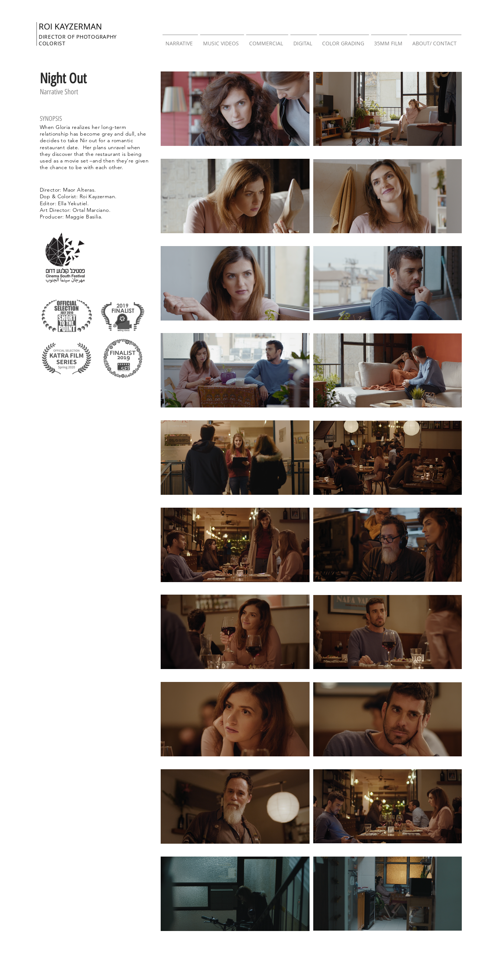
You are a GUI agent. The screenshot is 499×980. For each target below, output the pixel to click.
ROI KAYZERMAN (70, 26)
